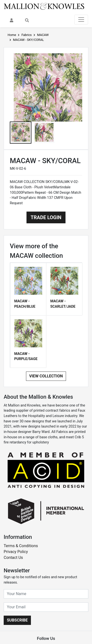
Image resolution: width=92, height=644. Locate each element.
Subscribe (17, 620)
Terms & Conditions (21, 546)
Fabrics (26, 35)
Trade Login (46, 217)
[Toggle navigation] (81, 20)
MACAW (43, 35)
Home (12, 35)
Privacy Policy (16, 552)
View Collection (46, 376)
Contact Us (13, 558)
